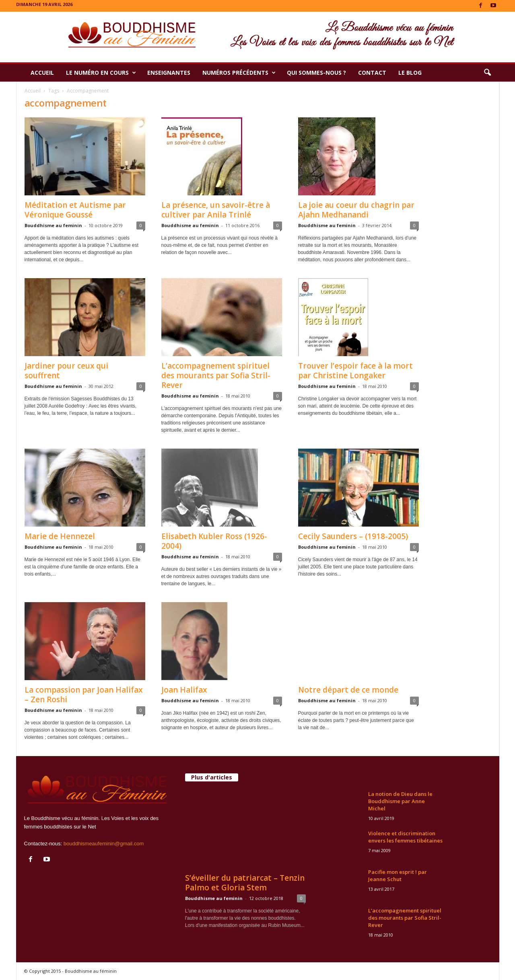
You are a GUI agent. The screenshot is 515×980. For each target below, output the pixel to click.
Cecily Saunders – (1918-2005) (353, 536)
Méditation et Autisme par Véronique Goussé (75, 210)
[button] (487, 73)
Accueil (42, 73)
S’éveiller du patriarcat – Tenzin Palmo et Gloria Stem (245, 883)
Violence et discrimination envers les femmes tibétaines (405, 837)
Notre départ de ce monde (348, 690)
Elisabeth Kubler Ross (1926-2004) (214, 541)
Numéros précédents (239, 73)
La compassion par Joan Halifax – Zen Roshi (83, 695)
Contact (372, 73)
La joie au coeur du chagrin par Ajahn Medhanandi (356, 210)
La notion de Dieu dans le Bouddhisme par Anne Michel (400, 801)
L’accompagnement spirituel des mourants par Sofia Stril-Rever (216, 375)
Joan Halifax (184, 690)
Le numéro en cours (101, 73)
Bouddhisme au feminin (53, 225)
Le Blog (410, 73)
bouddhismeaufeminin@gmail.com (104, 844)
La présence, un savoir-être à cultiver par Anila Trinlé (216, 210)
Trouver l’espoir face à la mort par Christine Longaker (355, 371)
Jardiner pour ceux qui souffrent (66, 371)
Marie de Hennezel (60, 536)
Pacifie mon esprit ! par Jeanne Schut (398, 875)
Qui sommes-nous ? (316, 73)
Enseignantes (169, 73)
